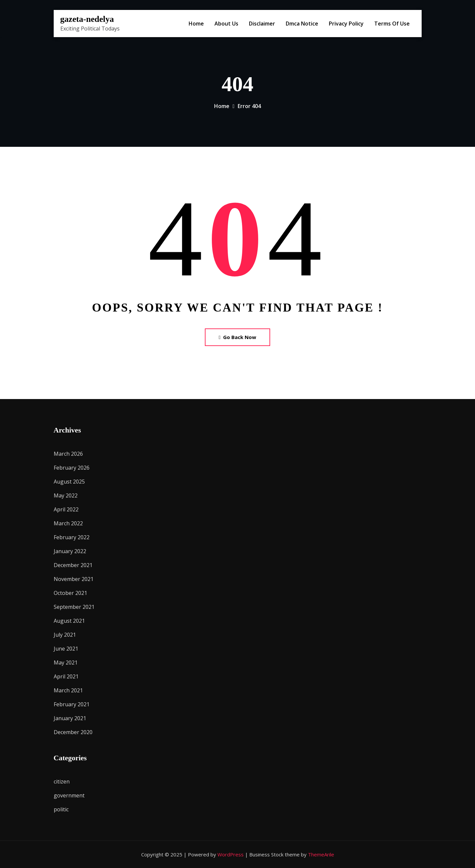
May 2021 (66, 663)
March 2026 (68, 454)
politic (61, 809)
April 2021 (66, 676)
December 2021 (73, 565)
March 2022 (68, 523)
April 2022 (66, 509)
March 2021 (68, 690)
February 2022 (72, 537)
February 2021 (72, 704)
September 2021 (74, 607)
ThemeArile (321, 854)
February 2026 (72, 468)
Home (196, 24)
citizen (62, 781)
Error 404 (249, 106)
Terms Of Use (392, 24)
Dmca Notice (302, 24)
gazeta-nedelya (87, 19)
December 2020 (73, 732)
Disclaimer (262, 24)
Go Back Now (237, 337)
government (69, 795)
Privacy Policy (346, 24)
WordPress (231, 854)
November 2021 (74, 579)
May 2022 (66, 495)
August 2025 (69, 482)
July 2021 (65, 635)
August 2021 (69, 621)
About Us (226, 24)
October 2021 (70, 593)
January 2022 (70, 551)
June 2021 (66, 649)
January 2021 (70, 718)
